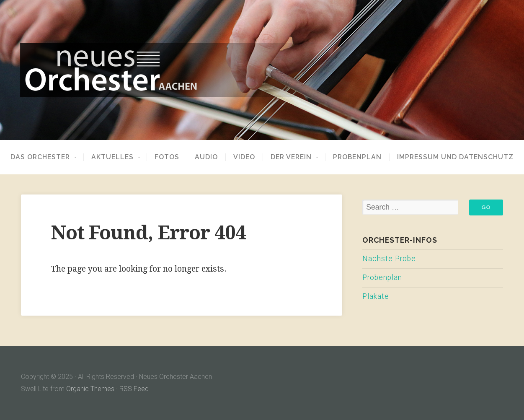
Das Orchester (40, 157)
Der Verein (291, 157)
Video (244, 157)
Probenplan (357, 157)
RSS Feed (134, 389)
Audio (206, 157)
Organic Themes (90, 389)
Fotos (167, 157)
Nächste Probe (389, 259)
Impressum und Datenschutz (455, 157)
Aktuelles (112, 157)
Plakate (376, 296)
